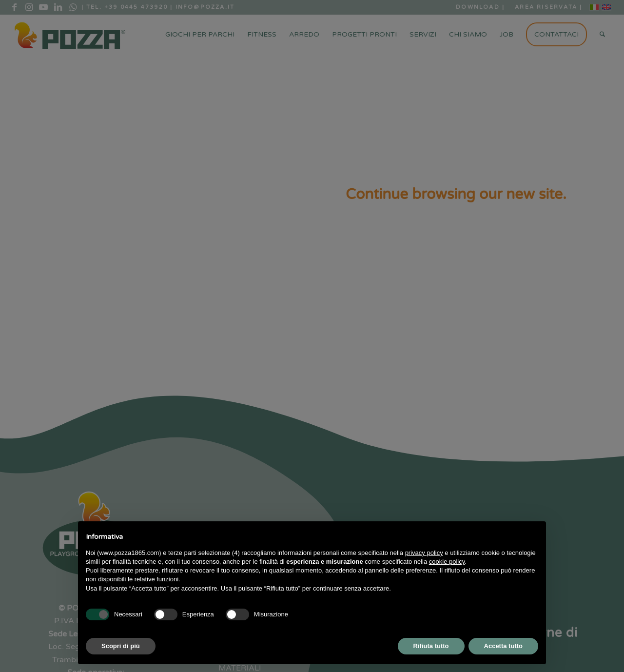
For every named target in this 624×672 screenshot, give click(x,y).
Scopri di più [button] (121, 646)
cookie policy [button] (447, 562)
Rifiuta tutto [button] (431, 646)
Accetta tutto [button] (503, 646)
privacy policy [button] (424, 553)
